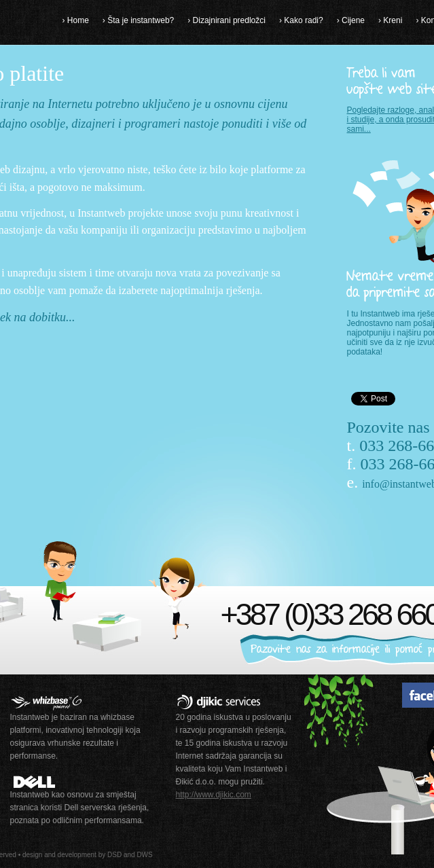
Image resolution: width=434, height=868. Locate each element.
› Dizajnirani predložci (227, 20)
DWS (144, 855)
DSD (114, 855)
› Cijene (351, 20)
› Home (76, 20)
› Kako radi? (301, 20)
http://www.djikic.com (214, 795)
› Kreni (390, 20)
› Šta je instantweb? (138, 20)
